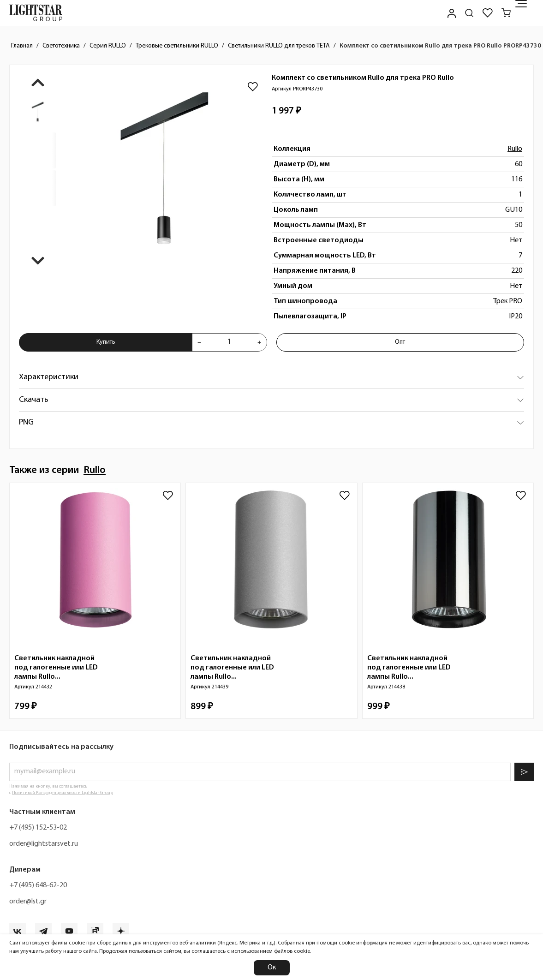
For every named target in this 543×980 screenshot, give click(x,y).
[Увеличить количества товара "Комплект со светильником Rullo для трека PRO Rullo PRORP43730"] (259, 342)
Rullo (515, 149)
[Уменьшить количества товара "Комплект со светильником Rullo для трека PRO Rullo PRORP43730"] (199, 342)
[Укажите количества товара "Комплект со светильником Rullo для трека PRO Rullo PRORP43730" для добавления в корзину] (229, 342)
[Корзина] (506, 13)
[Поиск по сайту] (469, 13)
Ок (272, 968)
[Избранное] (488, 13)
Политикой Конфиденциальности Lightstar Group (63, 793)
